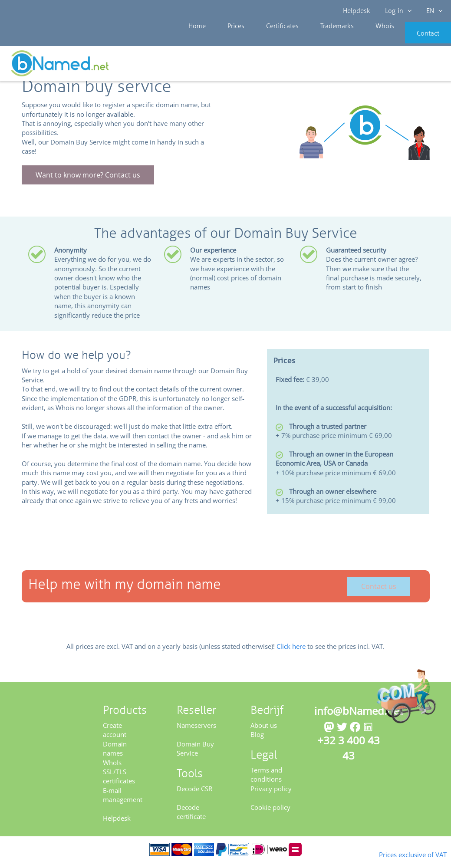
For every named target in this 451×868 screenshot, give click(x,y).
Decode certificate (191, 817)
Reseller (35, 65)
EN (432, 11)
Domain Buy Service (195, 754)
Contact (415, 39)
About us (264, 731)
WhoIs (112, 768)
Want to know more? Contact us (88, 181)
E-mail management (123, 801)
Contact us (379, 592)
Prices (227, 39)
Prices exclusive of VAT (399, 854)
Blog (257, 740)
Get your (420, 66)
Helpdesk (357, 11)
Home (195, 39)
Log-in (397, 11)
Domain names (115, 754)
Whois (355, 39)
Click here (291, 652)
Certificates (266, 39)
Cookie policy (270, 813)
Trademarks (314, 39)
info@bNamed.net (359, 716)
